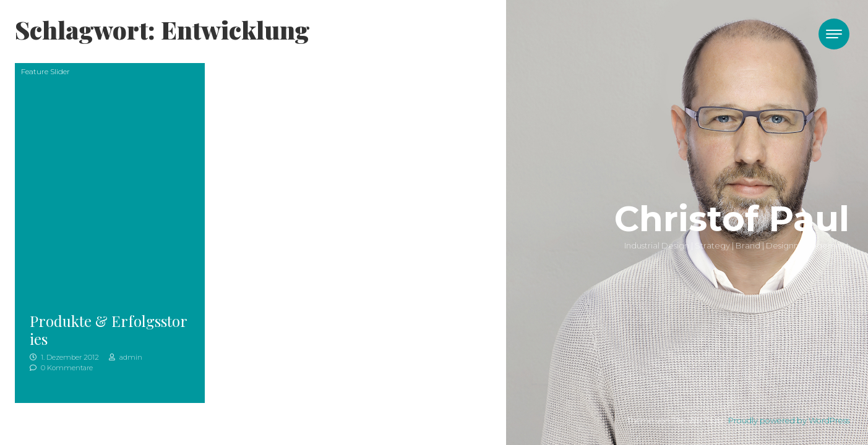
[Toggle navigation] (834, 34)
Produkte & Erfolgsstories (109, 330)
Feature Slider (45, 71)
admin (126, 357)
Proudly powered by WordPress (789, 421)
